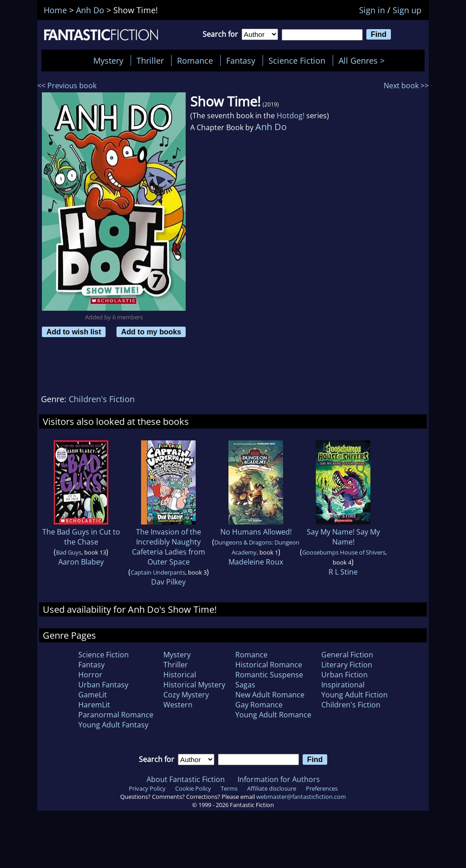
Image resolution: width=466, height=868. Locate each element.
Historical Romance (269, 665)
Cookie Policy (193, 788)
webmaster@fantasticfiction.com (301, 797)
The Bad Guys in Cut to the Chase (81, 537)
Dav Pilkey (168, 582)
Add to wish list (74, 332)
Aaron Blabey (81, 562)
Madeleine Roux (256, 562)
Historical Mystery (194, 685)
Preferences (322, 788)
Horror (90, 675)
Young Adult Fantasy (113, 725)
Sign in (372, 10)
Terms (229, 788)
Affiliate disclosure (272, 788)
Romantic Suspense (269, 675)
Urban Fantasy (103, 685)
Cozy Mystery (186, 695)
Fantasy (241, 61)
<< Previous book (67, 86)
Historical (180, 675)
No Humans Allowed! (256, 532)
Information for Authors (279, 779)
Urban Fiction (344, 675)
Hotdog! (291, 116)
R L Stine (343, 572)
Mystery (108, 61)
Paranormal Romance (116, 715)
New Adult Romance (270, 695)
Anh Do (271, 127)
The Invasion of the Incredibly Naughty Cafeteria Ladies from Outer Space (169, 547)
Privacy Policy (147, 788)
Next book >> (406, 86)
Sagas (245, 685)
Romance (195, 61)
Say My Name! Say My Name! (343, 537)
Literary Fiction (347, 665)
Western (178, 705)
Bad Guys (69, 552)
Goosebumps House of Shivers (344, 552)
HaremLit (94, 705)
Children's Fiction (102, 399)
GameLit (93, 695)
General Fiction (347, 655)
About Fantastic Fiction (186, 779)
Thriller (150, 61)
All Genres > (364, 61)
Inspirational (343, 685)
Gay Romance (259, 705)
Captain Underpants (158, 572)
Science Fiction (297, 61)
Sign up (407, 10)
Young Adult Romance (273, 715)
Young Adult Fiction (355, 695)
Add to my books (151, 332)
